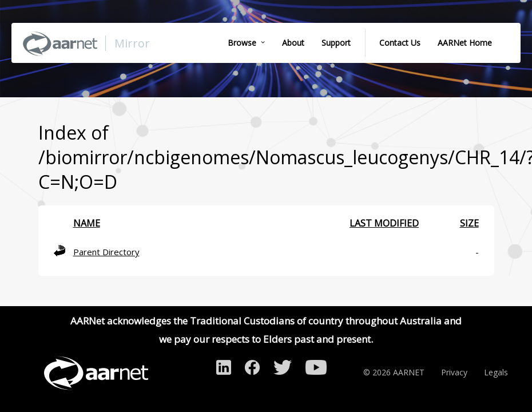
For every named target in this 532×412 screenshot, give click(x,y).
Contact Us (400, 43)
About (293, 43)
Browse (242, 43)
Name (87, 223)
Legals (496, 372)
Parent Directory (106, 252)
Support (336, 43)
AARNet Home (465, 43)
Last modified (384, 223)
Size (469, 223)
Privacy (454, 372)
